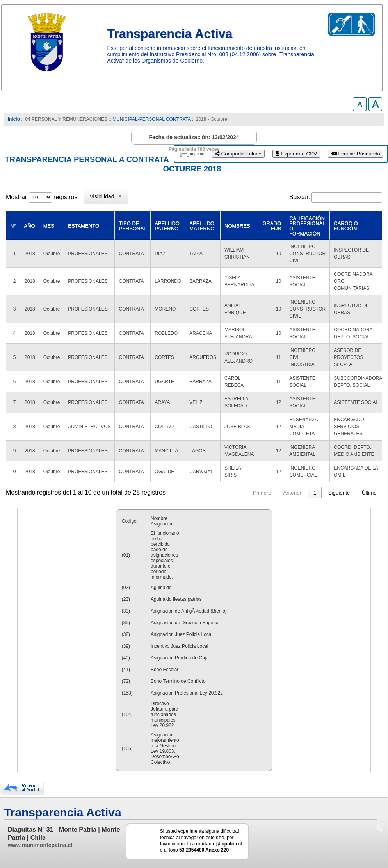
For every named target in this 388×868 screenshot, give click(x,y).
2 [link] (300, 493)
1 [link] (285, 493)
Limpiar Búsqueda (356, 154)
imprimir (197, 154)
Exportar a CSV (296, 154)
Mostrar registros (42, 197)
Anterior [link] (263, 493)
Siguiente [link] (339, 493)
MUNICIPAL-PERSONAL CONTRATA (151, 119)
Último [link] (369, 493)
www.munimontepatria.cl (40, 845)
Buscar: (300, 197)
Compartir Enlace (238, 154)
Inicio (14, 119)
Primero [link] (232, 493)
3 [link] (315, 493)
